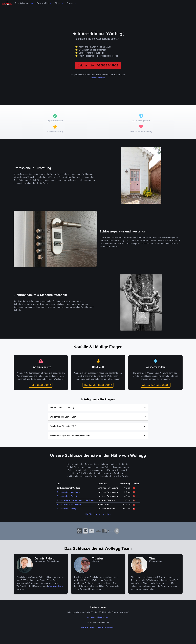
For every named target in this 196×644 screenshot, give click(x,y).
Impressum (92, 617)
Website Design (88, 627)
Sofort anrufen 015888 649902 (98, 385)
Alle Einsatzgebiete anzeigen (98, 514)
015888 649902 (98, 78)
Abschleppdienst (56, 586)
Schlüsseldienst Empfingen (69, 505)
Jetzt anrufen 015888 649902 (155, 385)
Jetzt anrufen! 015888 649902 (98, 65)
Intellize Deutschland (106, 627)
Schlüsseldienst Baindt (67, 496)
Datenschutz (104, 617)
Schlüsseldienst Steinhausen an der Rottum (76, 500)
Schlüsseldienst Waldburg (68, 492)
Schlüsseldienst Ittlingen (67, 509)
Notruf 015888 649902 (41, 385)
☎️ (134, 488)
